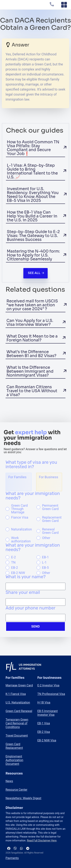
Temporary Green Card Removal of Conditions (17, 723)
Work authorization (21, 540)
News (9, 781)
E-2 (13, 557)
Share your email (23, 593)
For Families (17, 477)
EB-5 (46, 568)
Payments (12, 858)
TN (13, 562)
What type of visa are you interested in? (31, 465)
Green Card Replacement (14, 746)
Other (46, 538)
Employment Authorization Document (14, 760)
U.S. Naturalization (18, 702)
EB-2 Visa (44, 732)
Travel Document (17, 736)
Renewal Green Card (50, 531)
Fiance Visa (20, 517)
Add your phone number (30, 608)
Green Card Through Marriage (19, 509)
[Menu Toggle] (64, 5)
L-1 (44, 562)
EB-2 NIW (18, 573)
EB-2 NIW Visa (47, 740)
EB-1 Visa (44, 723)
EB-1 (46, 557)
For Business (48, 477)
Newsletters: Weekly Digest (23, 798)
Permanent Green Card (50, 507)
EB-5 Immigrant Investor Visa (48, 713)
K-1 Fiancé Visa (16, 694)
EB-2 (15, 568)
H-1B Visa (44, 702)
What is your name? (26, 577)
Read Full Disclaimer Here (42, 840)
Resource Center (16, 790)
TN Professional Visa (51, 694)
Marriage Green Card (19, 685)
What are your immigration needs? (33, 496)
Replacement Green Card (52, 519)
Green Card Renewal (19, 711)
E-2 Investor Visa (48, 685)
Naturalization (22, 529)
